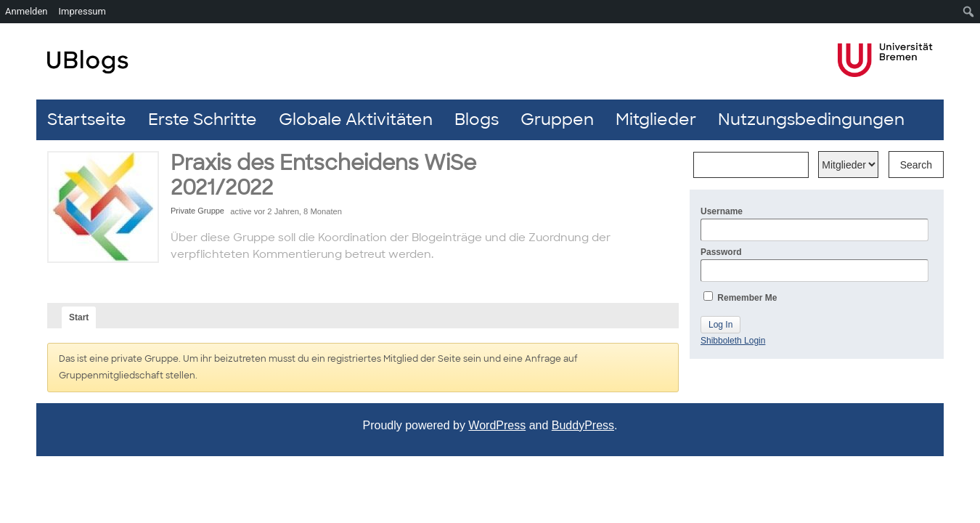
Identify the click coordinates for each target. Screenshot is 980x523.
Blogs (477, 119)
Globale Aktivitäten (356, 119)
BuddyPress (583, 425)
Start (79, 317)
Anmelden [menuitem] (26, 11)
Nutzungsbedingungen (811, 119)
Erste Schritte (203, 119)
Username (814, 224)
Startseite (87, 119)
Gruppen (557, 119)
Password (814, 264)
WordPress (497, 425)
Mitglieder (656, 119)
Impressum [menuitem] (82, 11)
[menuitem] (969, 12)
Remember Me (740, 297)
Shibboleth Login (733, 341)
